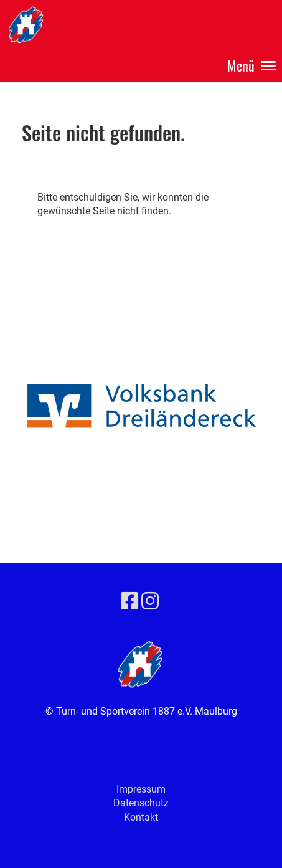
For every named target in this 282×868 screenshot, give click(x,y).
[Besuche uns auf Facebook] (129, 601)
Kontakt (141, 817)
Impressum (141, 789)
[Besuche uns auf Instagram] (150, 601)
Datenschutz (141, 803)
